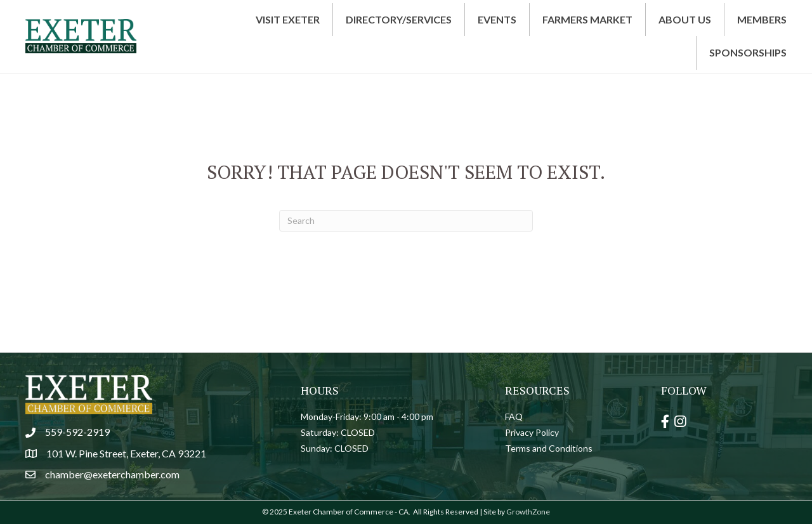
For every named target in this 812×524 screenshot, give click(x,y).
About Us (685, 19)
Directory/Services (399, 19)
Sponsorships (748, 52)
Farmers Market (587, 19)
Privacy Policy (532, 432)
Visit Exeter (288, 19)
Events (497, 19)
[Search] (406, 221)
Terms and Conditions (549, 448)
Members (762, 19)
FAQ (514, 416)
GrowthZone (528, 512)
